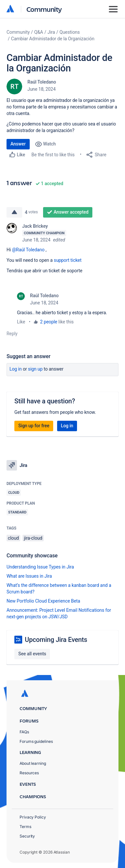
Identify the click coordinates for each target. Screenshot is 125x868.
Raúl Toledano (42, 82)
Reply (12, 334)
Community (44, 9)
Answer (18, 144)
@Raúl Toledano (28, 250)
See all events (32, 654)
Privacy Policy (33, 817)
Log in (16, 369)
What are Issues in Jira (29, 576)
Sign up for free (34, 426)
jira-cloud (33, 538)
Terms (25, 827)
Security (27, 836)
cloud (13, 538)
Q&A (39, 32)
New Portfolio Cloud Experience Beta (43, 601)
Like (21, 322)
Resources (29, 773)
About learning (33, 763)
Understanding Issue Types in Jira (40, 567)
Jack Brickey (35, 226)
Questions (70, 32)
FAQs (24, 732)
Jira (51, 32)
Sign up (35, 369)
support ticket (68, 260)
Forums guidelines (36, 741)
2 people (49, 322)
